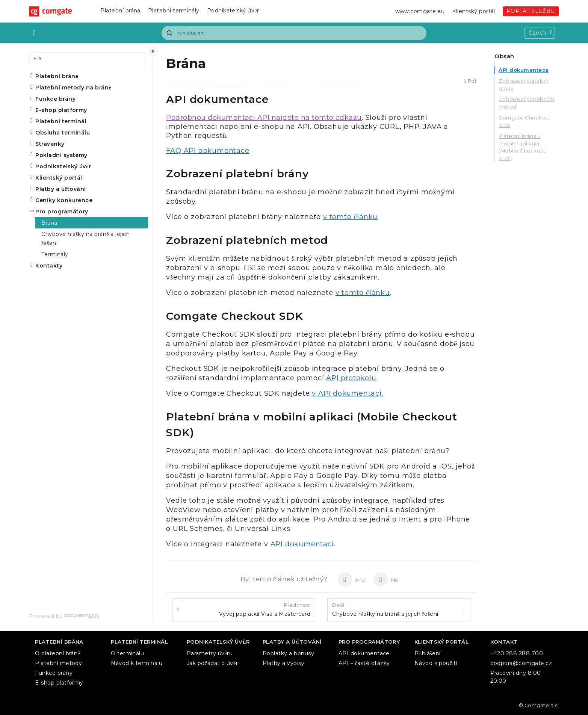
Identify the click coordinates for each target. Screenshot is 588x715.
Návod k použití (436, 663)
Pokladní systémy (61, 155)
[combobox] (294, 33)
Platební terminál (61, 121)
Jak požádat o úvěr (212, 663)
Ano (351, 579)
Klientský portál (474, 11)
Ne (386, 579)
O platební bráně (57, 653)
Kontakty (49, 266)
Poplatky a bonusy (288, 653)
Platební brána (120, 11)
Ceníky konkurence (64, 200)
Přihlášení (428, 653)
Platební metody (58, 663)
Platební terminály (174, 11)
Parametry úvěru (210, 653)
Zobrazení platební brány (523, 85)
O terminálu (127, 653)
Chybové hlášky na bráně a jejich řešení (385, 610)
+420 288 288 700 (517, 653)
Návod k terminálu (137, 663)
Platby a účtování (60, 189)
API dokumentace (524, 70)
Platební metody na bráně (73, 88)
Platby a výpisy (283, 663)
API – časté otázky (364, 663)
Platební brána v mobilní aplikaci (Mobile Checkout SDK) (522, 147)
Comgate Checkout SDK (525, 121)
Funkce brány (55, 99)
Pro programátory (62, 212)
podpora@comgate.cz (521, 663)
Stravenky (50, 144)
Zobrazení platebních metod (527, 103)
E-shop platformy (61, 110)
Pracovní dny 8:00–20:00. (517, 677)
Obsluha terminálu (63, 133)
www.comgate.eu (420, 11)
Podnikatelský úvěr (233, 11)
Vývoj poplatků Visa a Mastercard (265, 610)
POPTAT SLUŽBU (531, 11)
